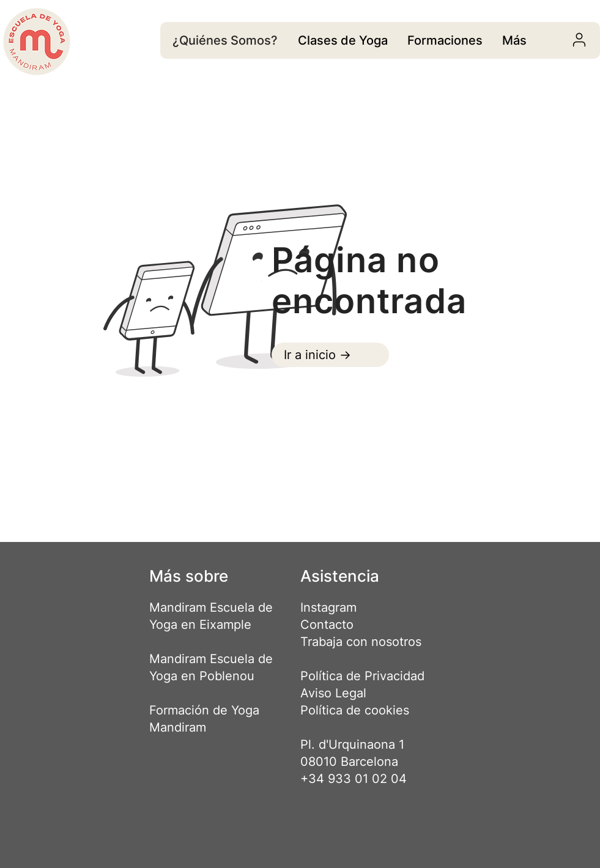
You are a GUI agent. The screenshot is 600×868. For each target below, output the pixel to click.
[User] (580, 39)
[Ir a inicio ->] (330, 355)
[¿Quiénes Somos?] (227, 40)
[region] (343, 40)
